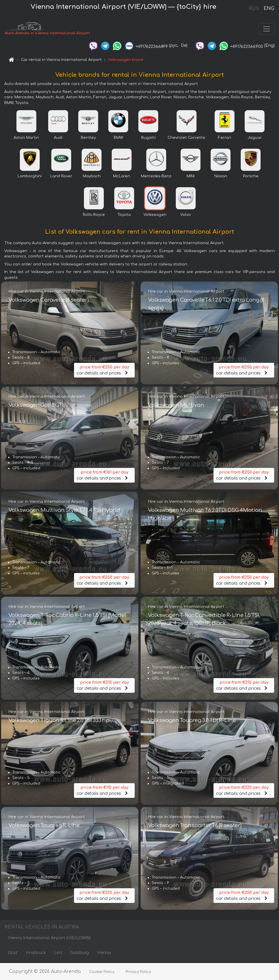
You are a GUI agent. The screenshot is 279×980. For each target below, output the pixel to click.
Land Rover (61, 177)
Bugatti (148, 139)
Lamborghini (30, 177)
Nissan (221, 177)
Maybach (92, 177)
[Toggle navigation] (267, 29)
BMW (118, 139)
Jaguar (255, 139)
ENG (269, 8)
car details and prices (104, 370)
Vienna (104, 954)
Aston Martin (26, 139)
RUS (254, 8)
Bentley (88, 139)
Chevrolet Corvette (186, 139)
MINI (191, 177)
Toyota (124, 216)
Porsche (251, 177)
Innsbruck (36, 954)
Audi (58, 139)
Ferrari (225, 139)
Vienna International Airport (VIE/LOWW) (49, 939)
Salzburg (80, 954)
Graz (13, 954)
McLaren (122, 177)
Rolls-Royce (94, 216)
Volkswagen (155, 216)
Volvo (186, 216)
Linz (58, 954)
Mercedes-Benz (156, 177)
